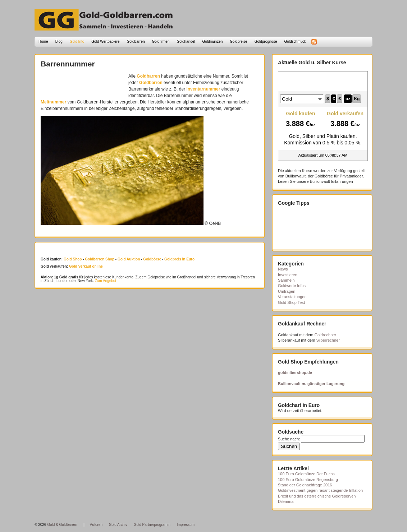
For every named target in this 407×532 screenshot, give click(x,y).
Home (43, 41)
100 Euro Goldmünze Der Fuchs (306, 474)
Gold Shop (73, 259)
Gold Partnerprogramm (152, 525)
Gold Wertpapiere (105, 41)
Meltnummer (53, 102)
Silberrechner (328, 340)
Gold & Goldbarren (62, 525)
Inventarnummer (203, 89)
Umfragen (287, 291)
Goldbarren (136, 41)
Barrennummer (68, 64)
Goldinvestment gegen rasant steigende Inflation (320, 490)
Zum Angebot (106, 281)
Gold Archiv (118, 525)
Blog (59, 41)
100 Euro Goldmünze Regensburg (308, 480)
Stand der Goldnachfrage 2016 (305, 485)
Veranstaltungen (292, 297)
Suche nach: (289, 439)
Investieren (288, 275)
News (283, 269)
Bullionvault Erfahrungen (331, 181)
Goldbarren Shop (100, 259)
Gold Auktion (129, 259)
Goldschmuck (295, 41)
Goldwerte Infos (292, 286)
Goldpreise (238, 41)
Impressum (186, 525)
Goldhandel (186, 41)
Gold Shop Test (291, 302)
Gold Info (77, 41)
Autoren (96, 525)
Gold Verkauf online (86, 266)
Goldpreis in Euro (179, 259)
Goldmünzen (213, 41)
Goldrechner (326, 335)
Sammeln (286, 280)
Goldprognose (266, 41)
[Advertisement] (83, 84)
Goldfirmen (161, 41)
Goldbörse (152, 259)
